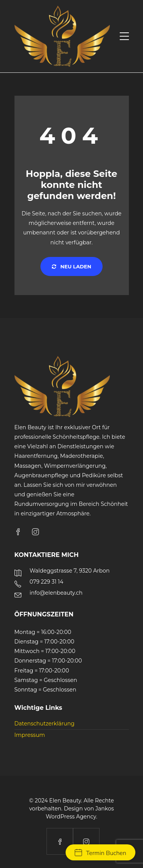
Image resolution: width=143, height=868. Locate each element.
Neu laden (72, 266)
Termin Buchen (100, 853)
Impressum (30, 735)
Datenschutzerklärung (45, 724)
